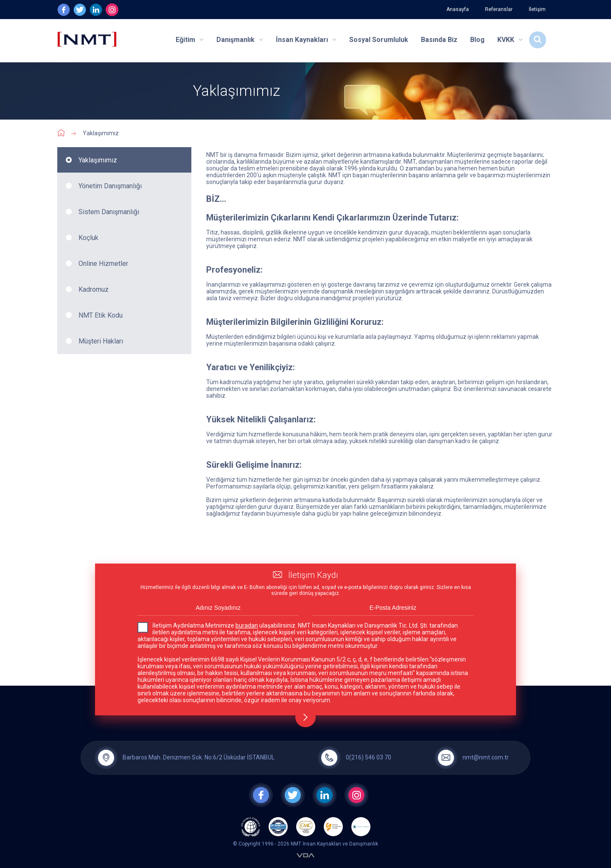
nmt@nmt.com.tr (486, 757)
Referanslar (499, 9)
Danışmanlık (240, 40)
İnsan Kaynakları (306, 40)
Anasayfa (458, 9)
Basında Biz (439, 40)
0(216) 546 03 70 (369, 757)
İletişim (537, 9)
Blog (477, 40)
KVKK (510, 40)
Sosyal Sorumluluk (379, 40)
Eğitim (190, 40)
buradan (247, 625)
